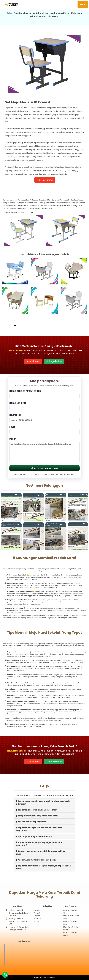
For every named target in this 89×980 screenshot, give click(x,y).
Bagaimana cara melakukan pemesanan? (37, 810)
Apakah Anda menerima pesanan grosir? (36, 860)
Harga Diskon (54, 362)
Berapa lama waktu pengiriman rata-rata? (37, 816)
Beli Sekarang (45, 180)
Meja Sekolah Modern (47, 977)
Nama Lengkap (44, 407)
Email (44, 431)
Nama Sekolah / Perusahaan (44, 395)
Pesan (44, 451)
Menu (83, 4)
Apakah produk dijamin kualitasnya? (34, 837)
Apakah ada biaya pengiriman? (31, 822)
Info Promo (33, 362)
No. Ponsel (44, 419)
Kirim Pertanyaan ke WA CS (44, 469)
